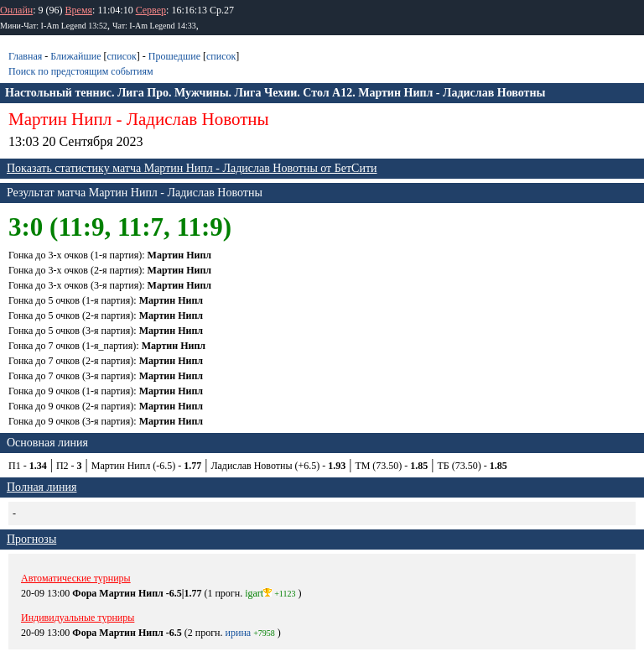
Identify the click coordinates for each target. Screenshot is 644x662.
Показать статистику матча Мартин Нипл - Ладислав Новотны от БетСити (192, 168)
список (121, 56)
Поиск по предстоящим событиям (81, 71)
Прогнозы (31, 539)
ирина (239, 633)
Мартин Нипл (60, 119)
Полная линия (42, 487)
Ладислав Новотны (198, 119)
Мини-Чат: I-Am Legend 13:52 (54, 26)
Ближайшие (75, 56)
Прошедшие (174, 56)
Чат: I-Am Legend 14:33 (154, 26)
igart (258, 593)
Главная (25, 56)
